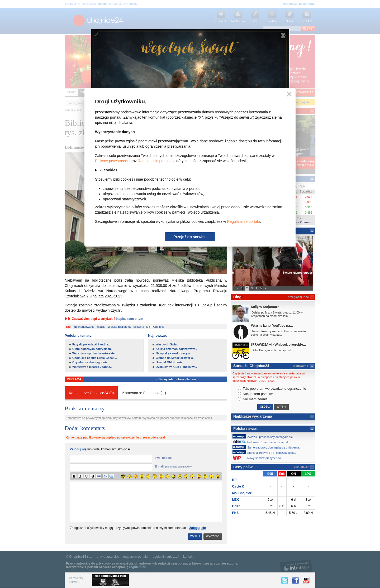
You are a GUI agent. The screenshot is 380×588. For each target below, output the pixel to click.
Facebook (295, 580)
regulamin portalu (136, 557)
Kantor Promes (300, 222)
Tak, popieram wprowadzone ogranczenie (272, 389)
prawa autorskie (108, 557)
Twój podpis (163, 458)
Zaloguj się (198, 528)
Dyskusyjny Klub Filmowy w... (176, 367)
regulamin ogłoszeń (165, 557)
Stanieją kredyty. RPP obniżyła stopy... (266, 452)
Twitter (285, 580)
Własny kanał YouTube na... (272, 326)
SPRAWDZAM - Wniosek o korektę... (278, 344)
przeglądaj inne (298, 297)
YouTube (306, 580)
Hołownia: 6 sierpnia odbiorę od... (263, 442)
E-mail (174, 466)
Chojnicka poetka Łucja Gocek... (95, 358)
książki (101, 327)
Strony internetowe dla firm (182, 379)
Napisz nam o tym (130, 319)
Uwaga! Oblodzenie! (170, 362)
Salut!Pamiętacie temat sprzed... (272, 350)
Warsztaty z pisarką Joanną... (92, 367)
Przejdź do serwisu (190, 237)
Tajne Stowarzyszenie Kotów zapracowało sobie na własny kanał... (278, 333)
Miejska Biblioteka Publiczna (126, 327)
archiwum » (301, 366)
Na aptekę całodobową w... (174, 353)
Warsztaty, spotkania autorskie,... (95, 353)
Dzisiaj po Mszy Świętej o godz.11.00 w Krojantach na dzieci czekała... (277, 314)
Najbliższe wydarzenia (253, 416)
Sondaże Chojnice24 (251, 366)
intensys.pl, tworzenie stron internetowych (296, 566)
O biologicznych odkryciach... (93, 349)
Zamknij (288, 94)
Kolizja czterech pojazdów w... (176, 349)
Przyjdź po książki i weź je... (91, 344)
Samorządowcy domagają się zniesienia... (268, 447)
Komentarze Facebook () (144, 393)
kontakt (188, 557)
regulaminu (138, 567)
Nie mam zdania (253, 399)
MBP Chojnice (155, 327)
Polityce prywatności (112, 161)
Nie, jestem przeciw (255, 394)
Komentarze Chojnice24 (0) (91, 393)
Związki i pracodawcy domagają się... (265, 436)
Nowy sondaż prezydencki (258, 458)
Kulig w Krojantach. (266, 307)
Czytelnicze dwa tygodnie (90, 362)
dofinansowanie (84, 327)
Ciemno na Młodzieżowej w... (175, 358)
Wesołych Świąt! (167, 344)
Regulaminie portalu (154, 161)
